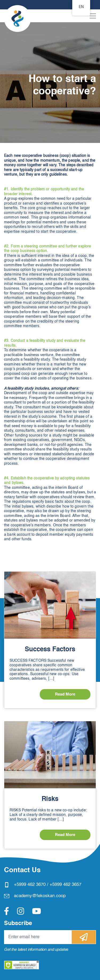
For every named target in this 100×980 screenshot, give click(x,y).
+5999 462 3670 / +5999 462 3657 (48, 885)
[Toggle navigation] (91, 17)
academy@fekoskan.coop (40, 896)
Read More (65, 694)
